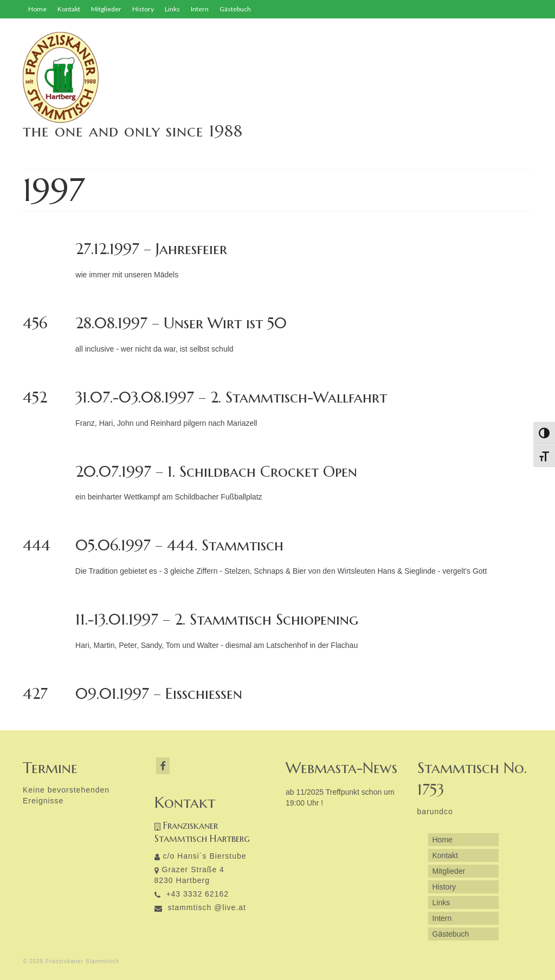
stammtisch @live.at (200, 907)
